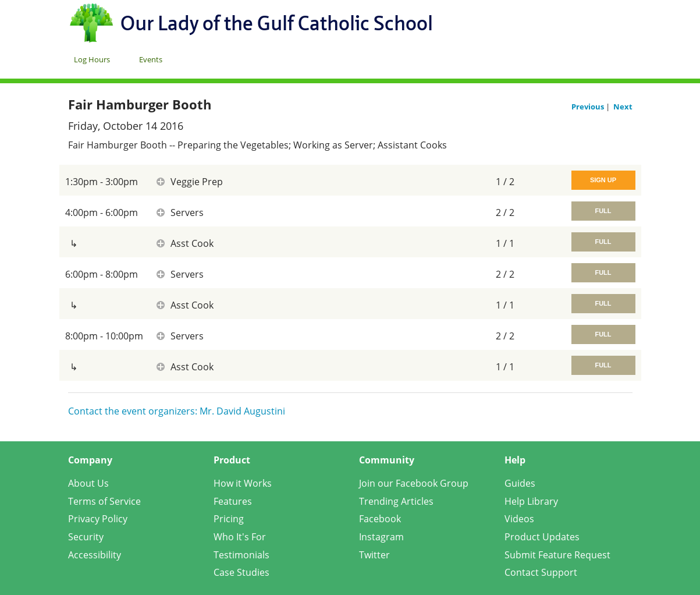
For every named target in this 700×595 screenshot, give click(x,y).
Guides (520, 483)
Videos (519, 519)
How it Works (243, 483)
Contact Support (541, 572)
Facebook (380, 519)
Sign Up (603, 180)
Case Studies (241, 572)
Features (233, 501)
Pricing (229, 519)
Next (623, 107)
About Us (88, 483)
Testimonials (241, 555)
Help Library (531, 501)
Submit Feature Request (557, 555)
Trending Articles (396, 501)
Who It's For (240, 537)
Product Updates (542, 537)
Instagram (381, 537)
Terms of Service (104, 501)
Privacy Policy (98, 519)
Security (86, 537)
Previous (589, 107)
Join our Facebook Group (414, 483)
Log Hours (92, 59)
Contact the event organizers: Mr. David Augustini (177, 411)
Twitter (374, 555)
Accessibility (95, 555)
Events (151, 59)
